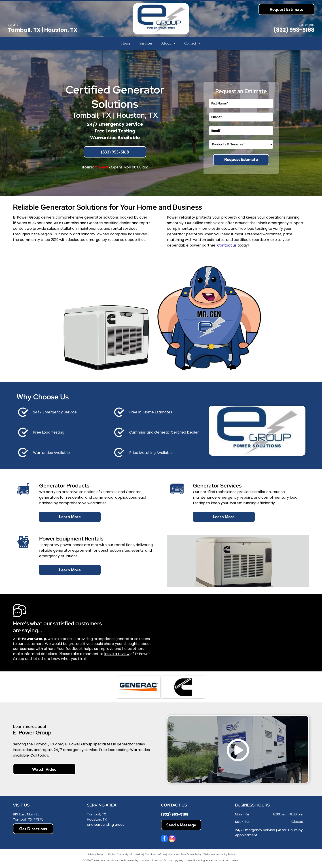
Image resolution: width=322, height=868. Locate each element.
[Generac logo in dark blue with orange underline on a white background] (139, 687)
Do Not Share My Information (126, 854)
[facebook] (164, 839)
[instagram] (172, 839)
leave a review (117, 654)
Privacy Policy (95, 854)
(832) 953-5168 (294, 30)
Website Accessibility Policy (219, 854)
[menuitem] (126, 43)
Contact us (227, 245)
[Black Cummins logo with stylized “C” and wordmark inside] (183, 687)
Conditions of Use (155, 854)
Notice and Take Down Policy (185, 854)
